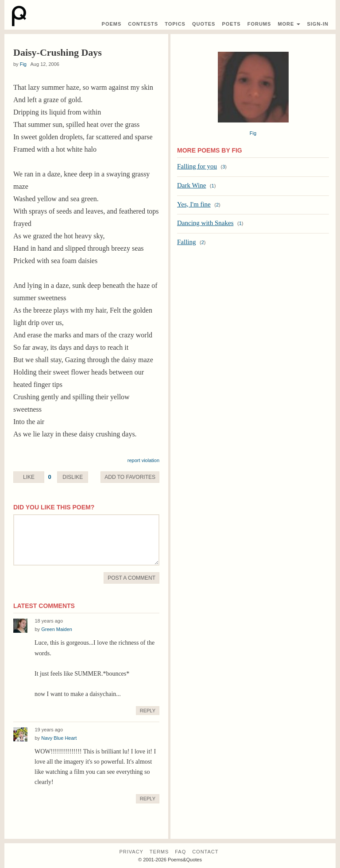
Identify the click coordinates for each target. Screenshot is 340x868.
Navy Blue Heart (59, 738)
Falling (187, 242)
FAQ (180, 852)
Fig (23, 64)
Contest (143, 24)
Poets (231, 24)
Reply (148, 711)
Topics (175, 24)
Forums (259, 24)
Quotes (204, 24)
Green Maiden (57, 629)
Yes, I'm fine (194, 204)
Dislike (73, 477)
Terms (159, 852)
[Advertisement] (253, 323)
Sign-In (318, 24)
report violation (143, 460)
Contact (205, 852)
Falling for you (197, 166)
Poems (112, 24)
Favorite (130, 477)
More (289, 24)
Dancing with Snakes (205, 223)
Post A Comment (131, 578)
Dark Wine (191, 185)
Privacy (131, 852)
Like (29, 477)
